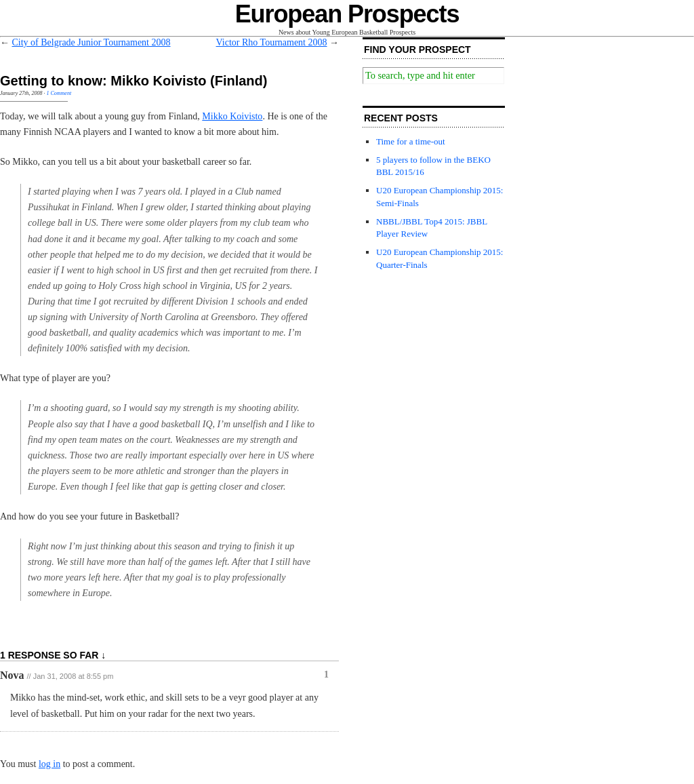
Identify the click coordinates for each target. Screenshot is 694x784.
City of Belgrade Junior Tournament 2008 (91, 42)
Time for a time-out (411, 141)
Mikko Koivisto (232, 116)
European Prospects (347, 14)
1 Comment (59, 93)
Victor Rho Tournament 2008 (272, 42)
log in (49, 764)
